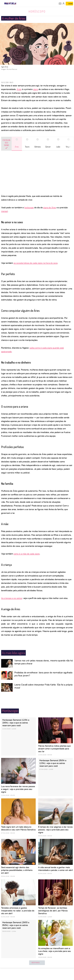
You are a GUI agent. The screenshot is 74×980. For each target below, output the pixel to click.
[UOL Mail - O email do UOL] (60, 4)
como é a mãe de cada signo (27, 554)
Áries (19, 89)
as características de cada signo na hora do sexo (36, 263)
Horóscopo (37, 11)
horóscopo (29, 208)
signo (36, 89)
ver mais (37, 963)
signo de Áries (50, 208)
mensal (4, 211)
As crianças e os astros (12, 598)
